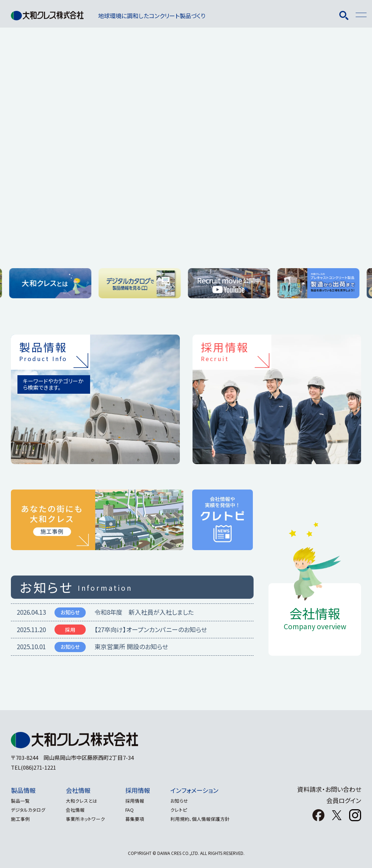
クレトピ (187, 810)
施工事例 (20, 819)
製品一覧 (20, 801)
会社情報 (81, 790)
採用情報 (143, 790)
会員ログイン (344, 800)
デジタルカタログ (28, 810)
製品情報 (23, 790)
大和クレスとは (84, 801)
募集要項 (141, 819)
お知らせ (188, 801)
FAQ (135, 810)
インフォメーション (203, 790)
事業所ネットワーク (88, 819)
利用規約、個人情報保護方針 (209, 819)
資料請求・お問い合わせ (329, 789)
